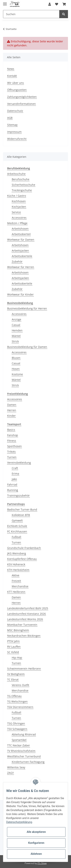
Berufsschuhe (21, 179)
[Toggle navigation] (5, 2)
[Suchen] (31, 14)
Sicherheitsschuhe (23, 185)
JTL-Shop (42, 863)
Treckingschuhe (22, 190)
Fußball (16, 537)
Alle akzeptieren (36, 832)
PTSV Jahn (13, 641)
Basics (11, 430)
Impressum (14, 132)
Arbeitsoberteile (22, 256)
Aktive (16, 575)
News (11, 69)
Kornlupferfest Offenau (22, 559)
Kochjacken (19, 207)
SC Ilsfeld (13, 652)
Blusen (16, 358)
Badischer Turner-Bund (22, 509)
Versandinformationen (21, 104)
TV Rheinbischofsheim (21, 751)
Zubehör (17, 261)
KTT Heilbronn (16, 592)
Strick (15, 341)
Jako (14, 479)
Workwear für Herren (21, 267)
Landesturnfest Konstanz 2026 (27, 614)
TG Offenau (14, 696)
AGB (10, 118)
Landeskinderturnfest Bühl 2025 (28, 608)
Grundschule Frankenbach (24, 548)
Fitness (12, 441)
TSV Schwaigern (17, 729)
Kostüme (17, 374)
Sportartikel (19, 740)
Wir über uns (16, 83)
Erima (15, 474)
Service (16, 212)
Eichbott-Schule (17, 526)
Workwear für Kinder (20, 294)
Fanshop (13, 435)
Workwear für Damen (21, 240)
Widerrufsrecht (17, 139)
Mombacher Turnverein (22, 625)
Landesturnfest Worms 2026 (25, 619)
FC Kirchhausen (17, 531)
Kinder (11, 416)
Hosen (16, 369)
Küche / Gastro (17, 196)
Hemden (17, 330)
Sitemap (12, 125)
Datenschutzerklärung (19, 822)
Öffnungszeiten (17, 90)
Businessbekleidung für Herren (27, 308)
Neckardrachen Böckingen (24, 636)
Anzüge (16, 319)
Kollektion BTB (21, 515)
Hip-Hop (17, 658)
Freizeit (16, 581)
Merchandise (20, 586)
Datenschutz (15, 111)
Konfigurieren (36, 843)
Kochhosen (19, 201)
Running (13, 490)
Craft (15, 468)
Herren (12, 410)
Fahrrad (12, 485)
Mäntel (16, 336)
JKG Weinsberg (17, 553)
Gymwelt (17, 520)
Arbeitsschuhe (16, 174)
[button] (50, 4)
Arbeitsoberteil (21, 234)
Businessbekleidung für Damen (27, 347)
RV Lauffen (14, 647)
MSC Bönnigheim (18, 630)
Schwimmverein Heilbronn (24, 669)
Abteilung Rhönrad (24, 734)
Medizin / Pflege (17, 223)
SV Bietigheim (16, 674)
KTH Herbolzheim (18, 570)
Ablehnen (36, 854)
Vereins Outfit (20, 685)
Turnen (12, 457)
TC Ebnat (13, 680)
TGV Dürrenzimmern (20, 707)
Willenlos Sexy (16, 767)
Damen (12, 405)
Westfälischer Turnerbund (24, 756)
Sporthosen (14, 446)
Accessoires (19, 218)
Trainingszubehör (18, 495)
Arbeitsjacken (20, 251)
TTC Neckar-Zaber (19, 745)
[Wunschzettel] (57, 4)
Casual (16, 325)
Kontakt (12, 76)
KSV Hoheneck (16, 564)
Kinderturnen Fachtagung (28, 762)
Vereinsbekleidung (19, 463)
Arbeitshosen (20, 229)
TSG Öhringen (16, 723)
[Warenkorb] (64, 4)
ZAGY (11, 773)
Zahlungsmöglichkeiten (22, 97)
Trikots (11, 452)
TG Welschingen (17, 701)
